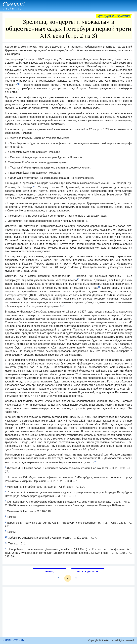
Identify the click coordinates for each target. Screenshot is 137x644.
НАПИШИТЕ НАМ (13, 640)
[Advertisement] (68, 612)
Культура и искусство (114, 16)
